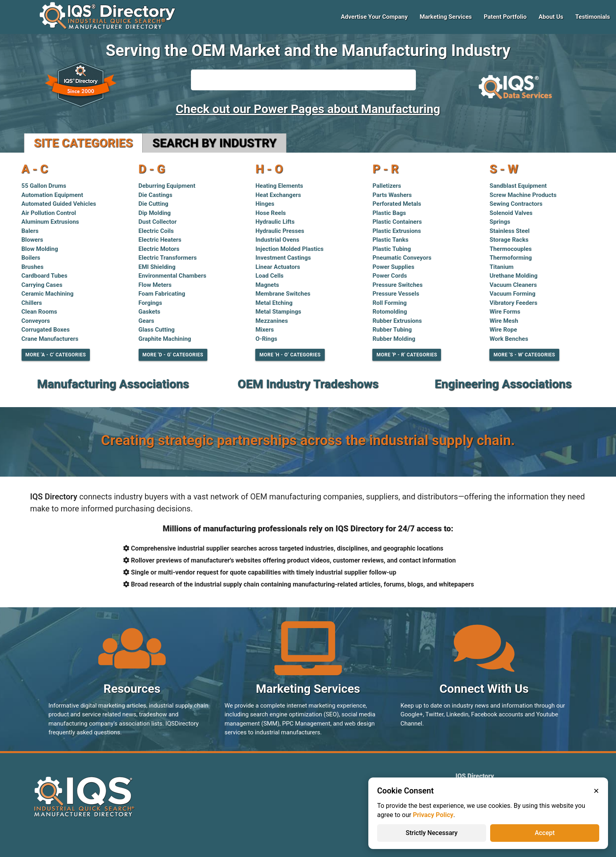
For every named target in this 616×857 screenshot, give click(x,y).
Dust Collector (158, 222)
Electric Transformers (168, 258)
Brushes (33, 267)
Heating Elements (279, 186)
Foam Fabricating (162, 294)
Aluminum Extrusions (50, 222)
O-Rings (266, 339)
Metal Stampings (278, 312)
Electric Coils (156, 231)
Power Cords (389, 276)
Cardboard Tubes (45, 276)
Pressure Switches (397, 285)
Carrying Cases (42, 285)
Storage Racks (509, 240)
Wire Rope (503, 330)
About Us (551, 17)
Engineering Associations (503, 384)
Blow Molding (40, 249)
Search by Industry (214, 143)
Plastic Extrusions (396, 231)
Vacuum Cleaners (513, 285)
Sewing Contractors (516, 204)
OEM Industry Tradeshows (308, 384)
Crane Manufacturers (50, 339)
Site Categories (83, 143)
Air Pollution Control (49, 213)
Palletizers (387, 186)
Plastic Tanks (390, 240)
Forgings (150, 303)
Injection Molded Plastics (289, 249)
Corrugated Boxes (46, 330)
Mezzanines (271, 321)
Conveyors (36, 321)
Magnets (267, 285)
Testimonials (593, 17)
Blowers (32, 240)
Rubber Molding (394, 339)
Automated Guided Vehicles (59, 204)
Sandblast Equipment (518, 186)
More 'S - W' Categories (524, 355)
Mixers (264, 330)
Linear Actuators (278, 267)
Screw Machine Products (523, 195)
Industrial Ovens (277, 240)
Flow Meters (155, 285)
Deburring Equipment (167, 186)
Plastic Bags (389, 213)
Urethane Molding (513, 276)
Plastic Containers (397, 222)
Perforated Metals (397, 204)
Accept (544, 833)
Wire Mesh (504, 321)
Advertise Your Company (374, 17)
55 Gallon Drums (44, 186)
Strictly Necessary (432, 833)
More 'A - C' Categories (56, 355)
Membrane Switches (283, 294)
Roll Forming (389, 303)
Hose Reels (270, 213)
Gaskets (150, 312)
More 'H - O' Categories (290, 355)
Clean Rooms (39, 312)
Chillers (32, 303)
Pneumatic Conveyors (402, 258)
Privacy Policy (433, 815)
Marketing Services (446, 17)
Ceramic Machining (48, 294)
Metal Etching (274, 303)
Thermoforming (511, 258)
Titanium (501, 267)
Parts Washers (392, 195)
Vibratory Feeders (513, 303)
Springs (500, 222)
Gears (147, 321)
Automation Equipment (53, 195)
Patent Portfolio (505, 17)
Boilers (31, 258)
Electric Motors (159, 249)
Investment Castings (283, 258)
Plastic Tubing (391, 249)
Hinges (265, 204)
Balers (30, 231)
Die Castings (156, 195)
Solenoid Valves (511, 213)
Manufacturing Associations (113, 384)
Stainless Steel (509, 231)
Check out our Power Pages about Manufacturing (308, 109)
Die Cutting (154, 204)
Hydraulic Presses (280, 231)
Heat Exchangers (278, 195)
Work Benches (509, 339)
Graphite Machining (165, 339)
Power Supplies (393, 267)
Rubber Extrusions (397, 321)
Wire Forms (505, 312)
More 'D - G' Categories (173, 355)
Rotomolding (389, 312)
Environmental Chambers (173, 276)
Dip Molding (155, 213)
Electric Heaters (160, 240)
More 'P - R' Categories (407, 355)
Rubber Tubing (392, 330)
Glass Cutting (157, 330)
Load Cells (269, 276)
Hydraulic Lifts (275, 222)
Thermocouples (511, 249)
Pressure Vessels (396, 294)
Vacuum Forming (512, 294)
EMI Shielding (157, 267)
